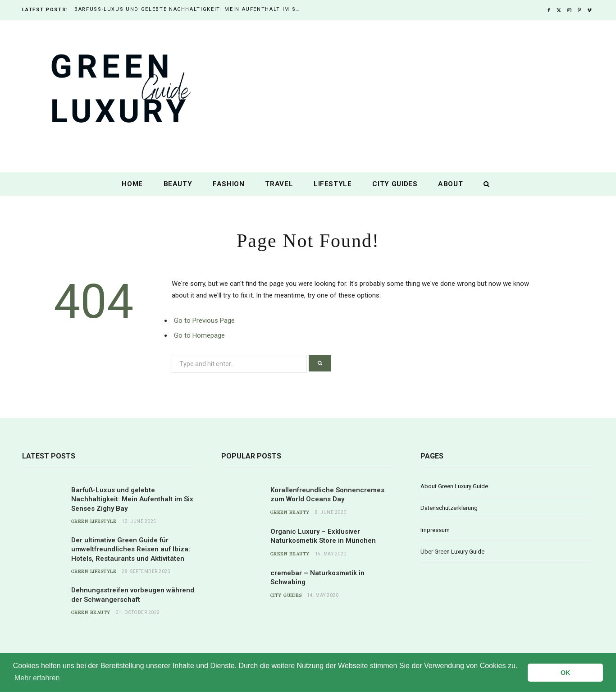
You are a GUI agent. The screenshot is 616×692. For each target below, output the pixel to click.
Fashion (229, 184)
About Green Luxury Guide (454, 486)
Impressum (435, 530)
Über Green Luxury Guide (452, 552)
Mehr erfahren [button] (37, 678)
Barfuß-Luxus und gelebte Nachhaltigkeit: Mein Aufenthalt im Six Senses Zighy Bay (189, 9)
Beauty (178, 184)
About (450, 184)
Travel (279, 184)
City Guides (395, 184)
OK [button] (566, 673)
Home (132, 184)
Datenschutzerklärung (449, 508)
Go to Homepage (199, 335)
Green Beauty (91, 613)
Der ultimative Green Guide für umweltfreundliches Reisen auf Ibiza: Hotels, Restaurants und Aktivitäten (131, 549)
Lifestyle (333, 184)
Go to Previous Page (204, 321)
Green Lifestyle (94, 522)
